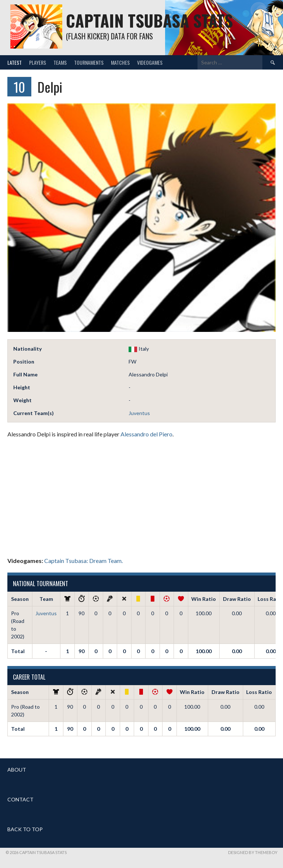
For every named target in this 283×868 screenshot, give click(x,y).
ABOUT (17, 770)
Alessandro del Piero (146, 434)
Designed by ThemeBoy (253, 852)
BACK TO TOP (25, 829)
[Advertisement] (141, 497)
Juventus (139, 413)
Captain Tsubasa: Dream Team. (83, 561)
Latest (15, 62)
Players (38, 62)
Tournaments (89, 62)
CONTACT (20, 799)
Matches (120, 62)
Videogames (150, 62)
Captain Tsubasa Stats (149, 20)
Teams (60, 62)
